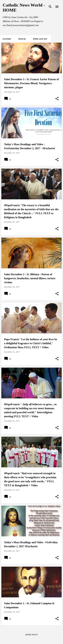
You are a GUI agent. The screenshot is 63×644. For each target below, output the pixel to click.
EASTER (7, 39)
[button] (57, 99)
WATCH (22, 39)
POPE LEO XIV (40, 39)
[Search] (50, 7)
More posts (32, 635)
